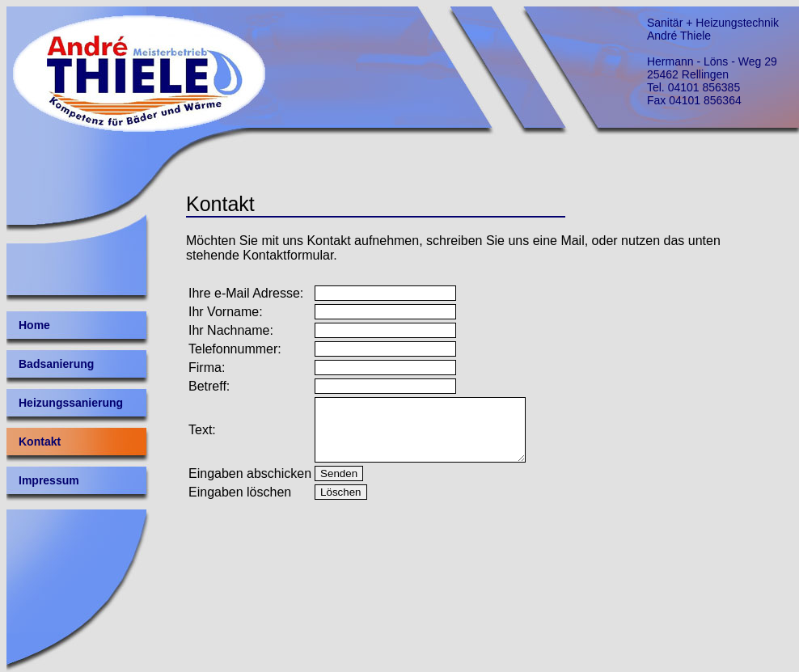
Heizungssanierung (71, 403)
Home (34, 325)
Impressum (49, 480)
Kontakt (40, 442)
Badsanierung (56, 364)
